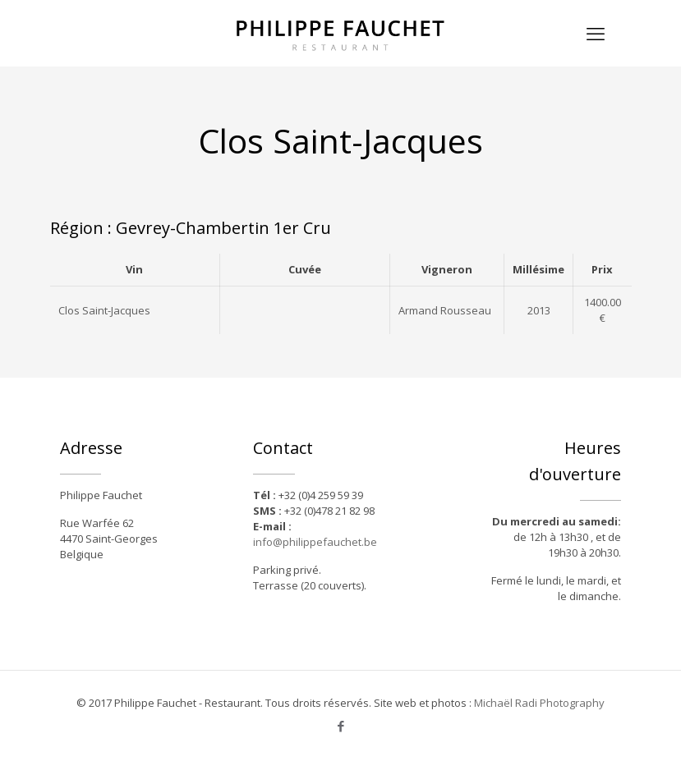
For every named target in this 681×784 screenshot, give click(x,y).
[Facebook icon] (340, 726)
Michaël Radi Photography (539, 703)
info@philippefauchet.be (315, 542)
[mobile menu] (596, 33)
